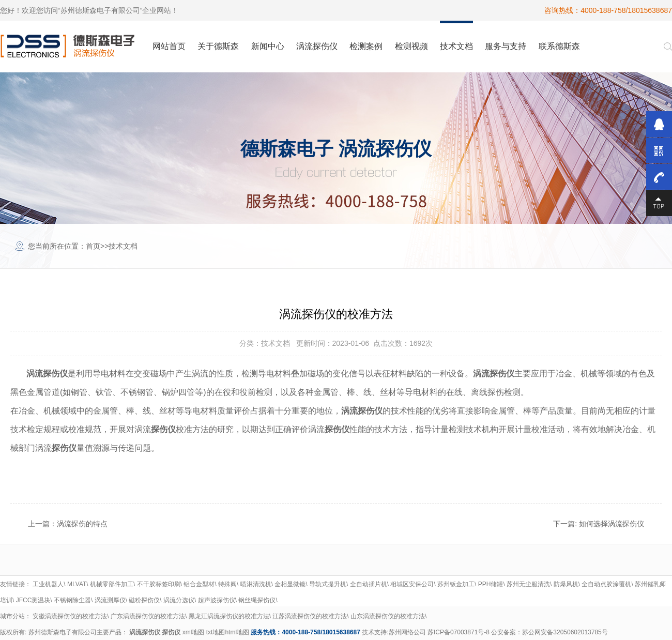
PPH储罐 (491, 584)
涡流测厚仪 (110, 600)
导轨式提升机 (328, 584)
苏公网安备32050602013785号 (565, 632)
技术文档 (123, 246)
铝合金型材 (199, 584)
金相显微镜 (290, 584)
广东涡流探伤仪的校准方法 (148, 616)
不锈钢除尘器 (72, 600)
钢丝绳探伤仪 (257, 600)
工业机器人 (48, 584)
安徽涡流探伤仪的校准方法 (70, 616)
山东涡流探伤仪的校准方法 (388, 616)
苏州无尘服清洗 (528, 584)
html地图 (237, 632)
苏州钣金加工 (456, 584)
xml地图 (194, 632)
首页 (93, 246)
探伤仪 (171, 632)
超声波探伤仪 (217, 600)
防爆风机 (566, 584)
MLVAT (77, 584)
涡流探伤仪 (145, 632)
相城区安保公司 (412, 584)
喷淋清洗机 (256, 584)
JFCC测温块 (33, 600)
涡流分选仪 (179, 600)
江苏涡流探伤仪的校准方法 (310, 616)
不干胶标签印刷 (159, 584)
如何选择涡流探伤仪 (612, 524)
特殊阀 (227, 584)
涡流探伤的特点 (82, 524)
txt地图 (216, 632)
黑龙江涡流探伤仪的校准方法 (229, 616)
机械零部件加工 (112, 584)
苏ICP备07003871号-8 (459, 632)
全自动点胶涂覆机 (606, 584)
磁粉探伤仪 (144, 600)
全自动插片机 (369, 584)
